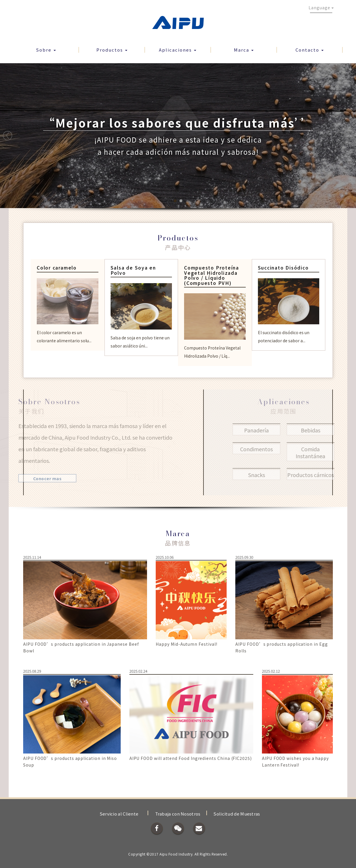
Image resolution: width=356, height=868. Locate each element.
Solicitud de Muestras (237, 814)
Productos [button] (112, 50)
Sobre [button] (46, 50)
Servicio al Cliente (119, 814)
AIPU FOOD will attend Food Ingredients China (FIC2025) (191, 758)
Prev (8, 136)
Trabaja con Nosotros (178, 814)
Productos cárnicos (324, 475)
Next (348, 136)
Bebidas (324, 430)
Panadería (270, 430)
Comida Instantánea (324, 452)
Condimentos (270, 449)
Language (321, 8)
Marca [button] (244, 50)
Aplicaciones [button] (178, 50)
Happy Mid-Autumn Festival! (186, 644)
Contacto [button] (310, 50)
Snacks (269, 475)
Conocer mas (34, 478)
